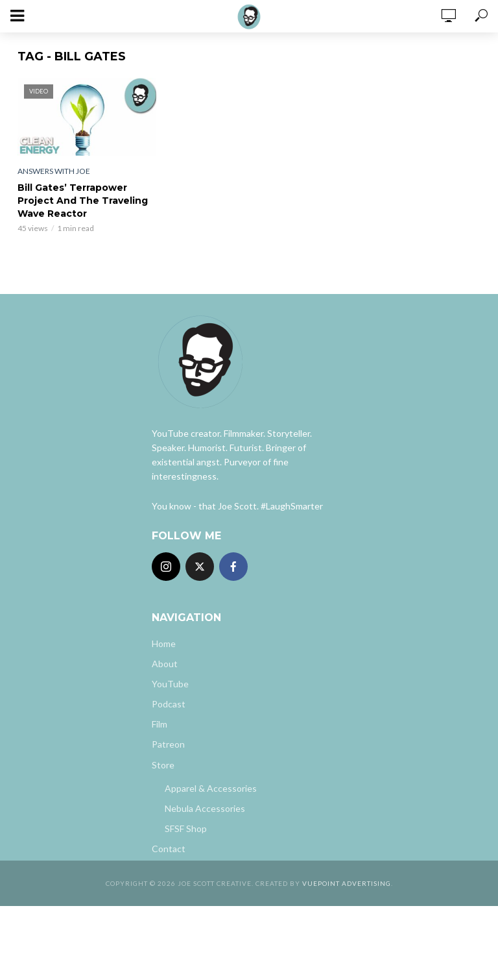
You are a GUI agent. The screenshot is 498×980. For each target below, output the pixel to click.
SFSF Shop (186, 828)
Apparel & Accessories (211, 788)
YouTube (170, 684)
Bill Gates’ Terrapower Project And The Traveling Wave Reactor (83, 201)
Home (164, 643)
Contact (169, 849)
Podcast (169, 704)
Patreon (168, 744)
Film (160, 724)
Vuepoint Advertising (347, 883)
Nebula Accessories (205, 808)
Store (163, 765)
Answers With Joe (54, 171)
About (165, 664)
